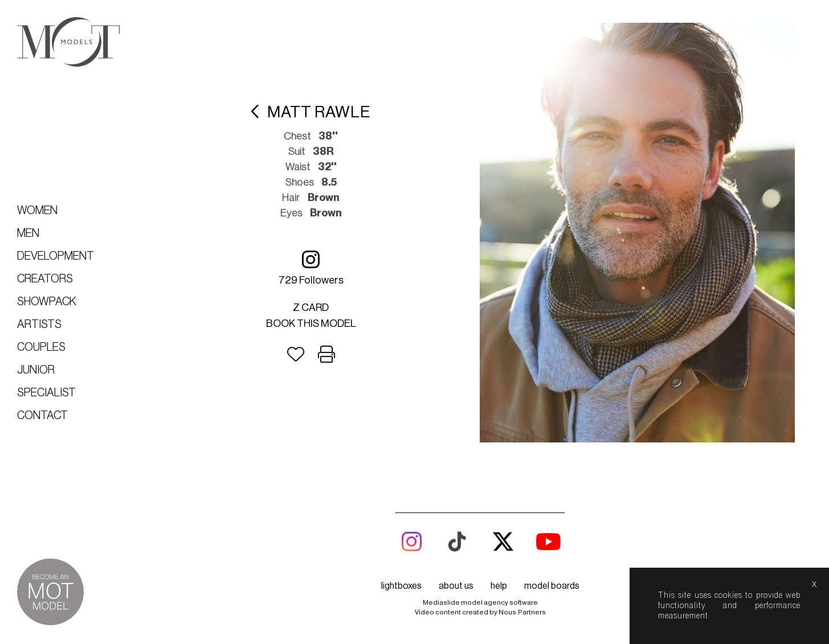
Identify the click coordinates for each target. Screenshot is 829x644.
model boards (552, 586)
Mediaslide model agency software (480, 602)
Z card (311, 307)
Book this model (311, 323)
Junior (36, 370)
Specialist (46, 393)
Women (37, 211)
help (499, 586)
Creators (45, 279)
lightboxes (401, 586)
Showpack (47, 302)
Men (28, 233)
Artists (39, 325)
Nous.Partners (522, 612)
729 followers (311, 267)
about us (456, 586)
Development (56, 256)
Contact (42, 416)
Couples (41, 347)
